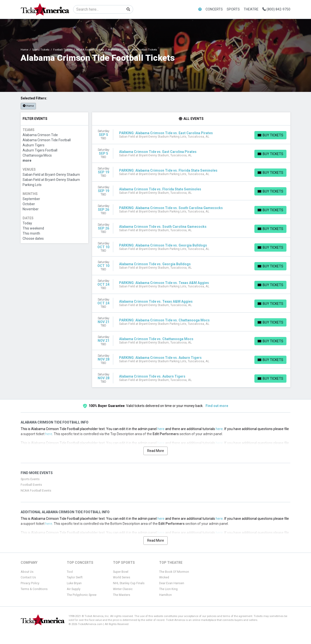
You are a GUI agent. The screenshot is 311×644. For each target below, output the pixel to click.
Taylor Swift (75, 577)
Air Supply (74, 589)
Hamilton (165, 595)
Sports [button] (233, 9)
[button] (200, 9)
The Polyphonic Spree (82, 595)
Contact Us (28, 577)
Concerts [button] (214, 9)
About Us (27, 572)
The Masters (122, 595)
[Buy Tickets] (270, 135)
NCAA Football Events (36, 491)
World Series (122, 577)
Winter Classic (123, 589)
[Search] (99, 9)
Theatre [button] (251, 9)
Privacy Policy (30, 583)
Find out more (217, 406)
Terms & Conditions (34, 589)
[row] (191, 135)
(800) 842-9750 (276, 9)
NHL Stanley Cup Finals (129, 583)
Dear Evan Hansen (172, 583)
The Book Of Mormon (174, 572)
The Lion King (168, 589)
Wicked (164, 577)
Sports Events (30, 479)
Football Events (31, 485)
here (161, 429)
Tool (70, 572)
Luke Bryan (74, 583)
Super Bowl (121, 572)
